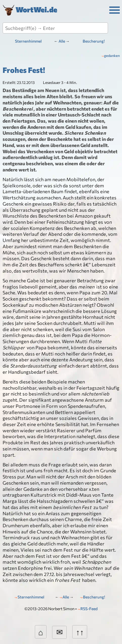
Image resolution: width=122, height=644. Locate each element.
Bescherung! (94, 41)
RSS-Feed (89, 609)
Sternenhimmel (28, 41)
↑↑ (80, 632)
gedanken (112, 55)
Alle (62, 41)
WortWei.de (36, 9)
